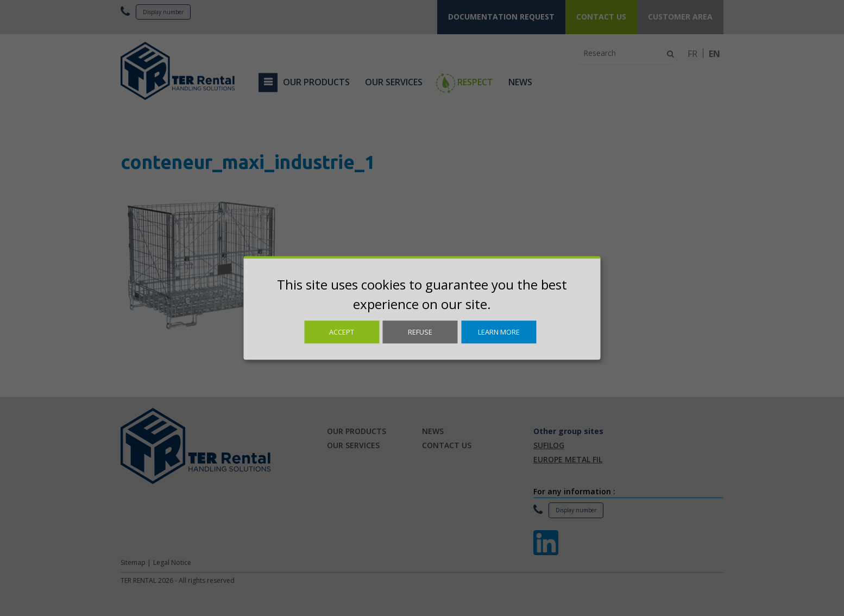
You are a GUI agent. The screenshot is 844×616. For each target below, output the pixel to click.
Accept (342, 332)
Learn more (499, 332)
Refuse (420, 332)
